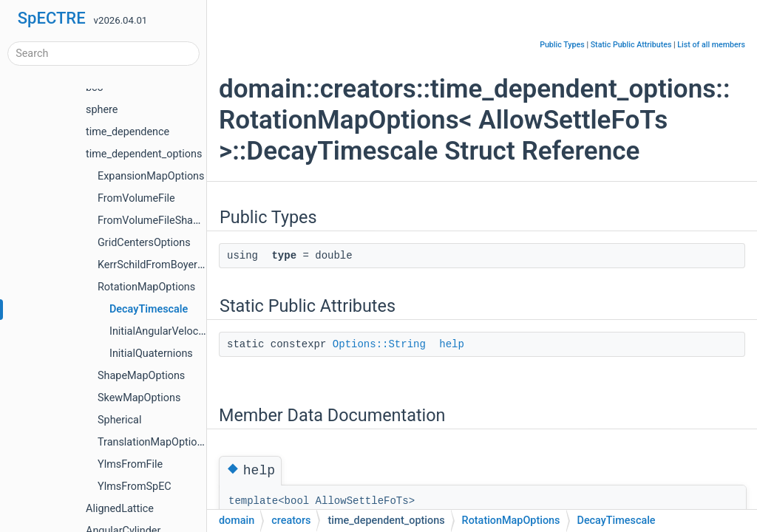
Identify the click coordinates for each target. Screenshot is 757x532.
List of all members (711, 45)
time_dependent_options (144, 154)
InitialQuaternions (151, 354)
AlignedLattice (120, 509)
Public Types (562, 45)
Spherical (119, 420)
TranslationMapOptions (153, 442)
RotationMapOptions (146, 287)
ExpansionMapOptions (151, 176)
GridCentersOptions (144, 243)
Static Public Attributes (631, 45)
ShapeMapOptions (141, 376)
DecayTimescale (149, 309)
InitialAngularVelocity (159, 331)
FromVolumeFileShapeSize (161, 221)
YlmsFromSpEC (135, 487)
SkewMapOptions (139, 398)
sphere (102, 110)
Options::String (379, 344)
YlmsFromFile (130, 464)
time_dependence (128, 132)
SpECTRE (52, 18)
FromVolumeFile (136, 198)
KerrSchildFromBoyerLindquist (169, 265)
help (452, 344)
